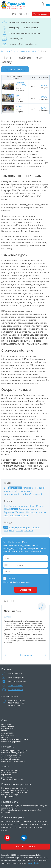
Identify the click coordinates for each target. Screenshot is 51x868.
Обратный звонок (16, 686)
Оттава (19, 530)
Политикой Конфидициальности (17, 582)
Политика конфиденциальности (15, 739)
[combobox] (7, 565)
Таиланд (20, 512)
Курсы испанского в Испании (14, 788)
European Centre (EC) (21, 84)
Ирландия (23, 506)
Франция (34, 824)
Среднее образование (11, 757)
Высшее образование (11, 759)
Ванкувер (14, 527)
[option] (26, 623)
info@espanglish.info (17, 677)
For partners (6, 737)
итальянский (25, 491)
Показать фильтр (15, 69)
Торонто (29, 530)
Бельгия (27, 827)
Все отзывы (26, 655)
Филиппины (16, 515)
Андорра (38, 827)
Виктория (25, 527)
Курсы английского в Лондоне (14, 792)
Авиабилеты (7, 777)
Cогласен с (12, 578)
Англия (13, 506)
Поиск (43, 4)
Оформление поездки (11, 770)
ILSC (17, 96)
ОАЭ (6, 515)
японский (38, 494)
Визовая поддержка (10, 772)
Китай (4, 830)
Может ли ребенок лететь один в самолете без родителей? (21, 811)
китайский (26, 494)
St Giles (19, 106)
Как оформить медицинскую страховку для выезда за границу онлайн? (24, 807)
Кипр (32, 506)
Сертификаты (7, 728)
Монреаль (9, 530)
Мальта (40, 506)
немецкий (40, 488)
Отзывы (5, 731)
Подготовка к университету (13, 761)
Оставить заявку (41, 14)
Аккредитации (7, 733)
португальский (11, 494)
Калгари (36, 527)
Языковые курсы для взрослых (14, 750)
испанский (28, 488)
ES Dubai (8, 617)
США (6, 509)
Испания (35, 509)
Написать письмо (16, 690)
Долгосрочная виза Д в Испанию (15, 790)
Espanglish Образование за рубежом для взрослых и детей (13, 5)
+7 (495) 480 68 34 (20, 14)
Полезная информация (11, 742)
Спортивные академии (11, 755)
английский (33, 51)
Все (6, 488)
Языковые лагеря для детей (13, 753)
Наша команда (8, 726)
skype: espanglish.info (17, 681)
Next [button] (46, 655)
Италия (42, 512)
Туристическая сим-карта (12, 779)
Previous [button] (5, 655)
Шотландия (31, 512)
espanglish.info (33, 863)
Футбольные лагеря (10, 795)
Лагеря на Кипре (8, 797)
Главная (5, 51)
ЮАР (26, 515)
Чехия (18, 827)
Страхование (7, 775)
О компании (7, 724)
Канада (12, 824)
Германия (9, 512)
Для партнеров (8, 735)
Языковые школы (18, 51)
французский (11, 491)
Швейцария (7, 827)
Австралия (24, 509)
